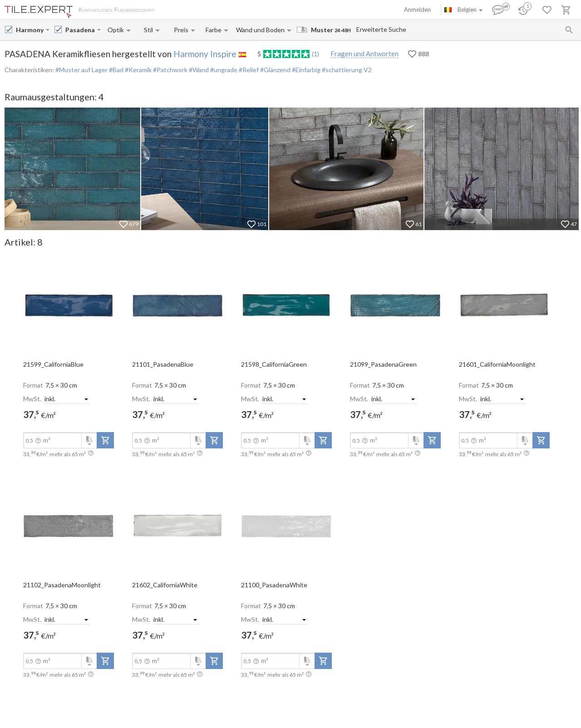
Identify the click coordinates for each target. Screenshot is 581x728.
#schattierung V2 (346, 70)
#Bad (116, 70)
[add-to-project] (105, 440)
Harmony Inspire (205, 54)
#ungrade (223, 70)
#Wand (198, 70)
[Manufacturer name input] (30, 30)
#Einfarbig (305, 70)
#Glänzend (275, 70)
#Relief (248, 70)
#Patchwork (170, 70)
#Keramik (138, 70)
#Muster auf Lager (81, 70)
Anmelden (417, 10)
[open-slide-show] (69, 305)
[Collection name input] (80, 30)
